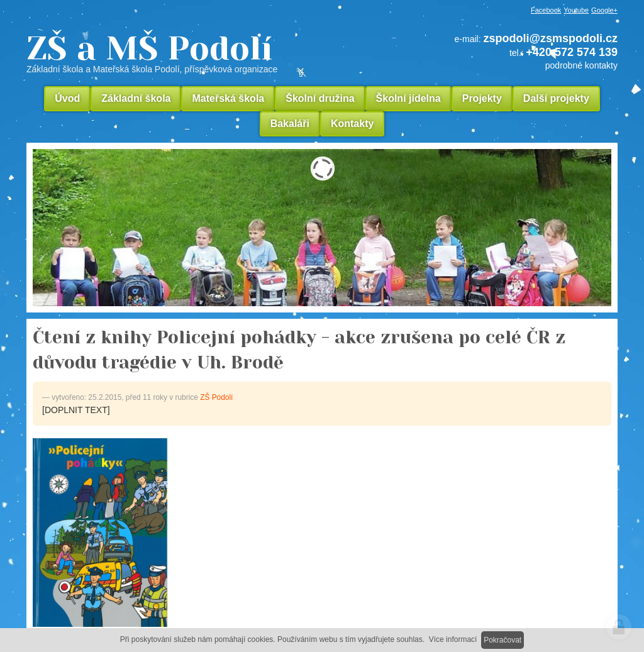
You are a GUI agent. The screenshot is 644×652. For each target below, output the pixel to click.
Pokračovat (502, 640)
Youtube (576, 10)
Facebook (546, 10)
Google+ (604, 10)
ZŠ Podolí (216, 397)
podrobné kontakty (581, 65)
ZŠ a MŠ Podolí (196, 53)
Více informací (453, 639)
